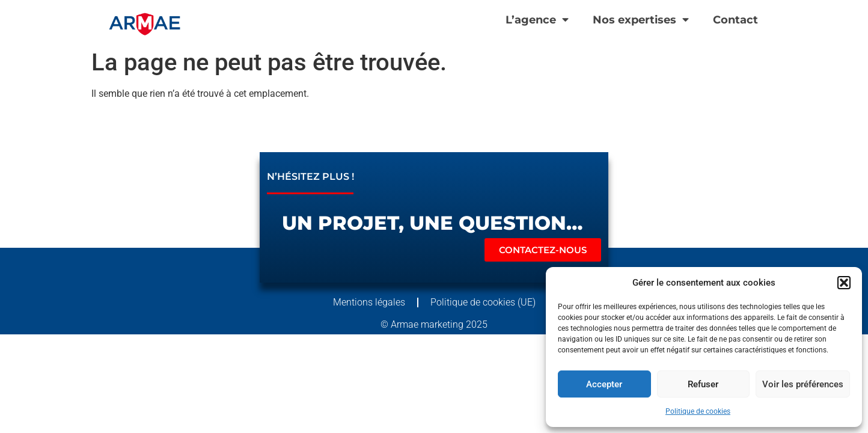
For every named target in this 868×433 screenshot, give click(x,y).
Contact (735, 20)
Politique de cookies (698, 411)
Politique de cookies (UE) (483, 302)
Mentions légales (369, 302)
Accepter (604, 384)
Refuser (703, 384)
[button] (844, 283)
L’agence (537, 20)
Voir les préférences (803, 384)
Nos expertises (641, 20)
